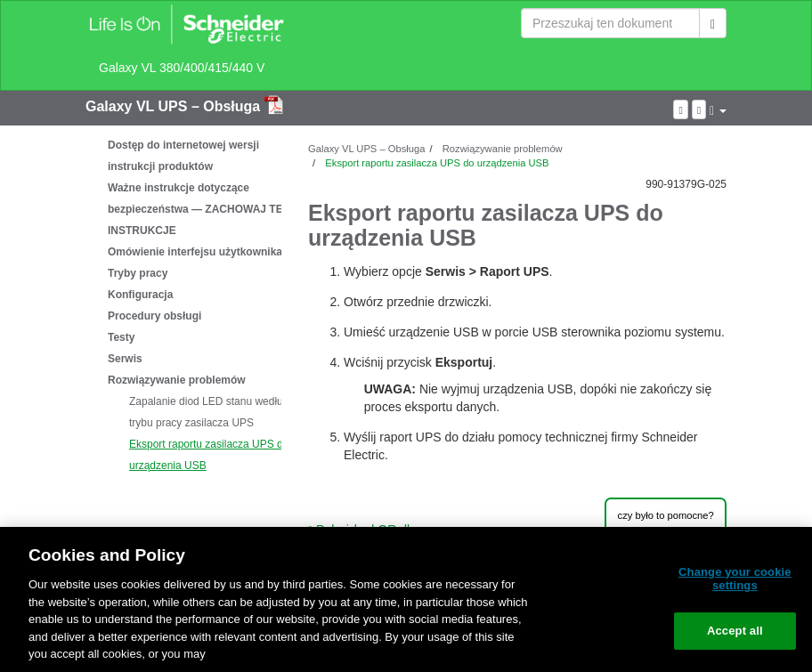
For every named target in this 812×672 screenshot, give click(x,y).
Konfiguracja (140, 295)
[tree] (183, 305)
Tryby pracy (138, 273)
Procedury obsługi (154, 316)
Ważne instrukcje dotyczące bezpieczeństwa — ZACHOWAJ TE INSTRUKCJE (195, 209)
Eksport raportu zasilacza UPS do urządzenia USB (209, 455)
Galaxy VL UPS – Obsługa (175, 106)
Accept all (735, 631)
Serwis (125, 359)
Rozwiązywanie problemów (177, 380)
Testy (121, 337)
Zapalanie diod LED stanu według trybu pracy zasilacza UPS (209, 412)
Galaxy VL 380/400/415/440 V (182, 68)
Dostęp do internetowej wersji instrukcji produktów (183, 156)
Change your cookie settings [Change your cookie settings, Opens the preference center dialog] (735, 579)
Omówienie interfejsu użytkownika (195, 252)
